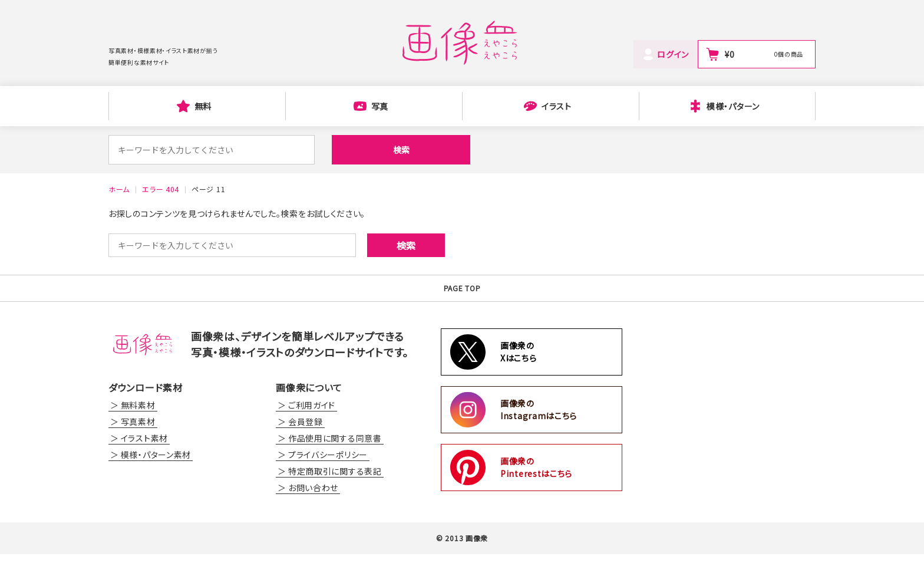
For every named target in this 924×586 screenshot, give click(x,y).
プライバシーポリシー (328, 486)
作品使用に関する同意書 (335, 470)
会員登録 (306, 453)
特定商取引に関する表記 (335, 503)
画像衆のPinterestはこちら (536, 499)
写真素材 (138, 453)
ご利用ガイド (312, 437)
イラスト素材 (144, 470)
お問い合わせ (313, 519)
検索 (350, 150)
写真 (380, 106)
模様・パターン (733, 106)
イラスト (557, 106)
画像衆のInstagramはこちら (539, 441)
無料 (203, 106)
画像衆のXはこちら (519, 383)
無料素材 (138, 437)
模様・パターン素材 (156, 486)
